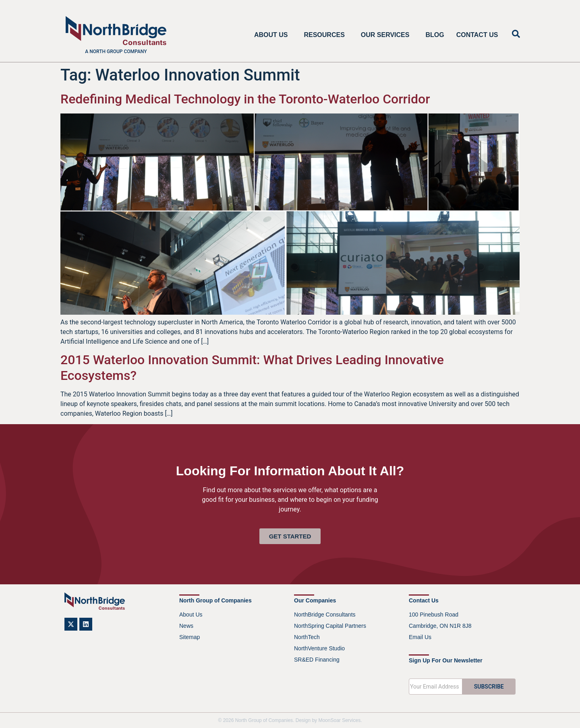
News (186, 626)
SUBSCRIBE (489, 687)
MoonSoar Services (339, 720)
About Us (273, 35)
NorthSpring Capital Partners (330, 626)
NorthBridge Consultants (325, 615)
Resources (326, 35)
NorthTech (307, 637)
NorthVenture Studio (319, 648)
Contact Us (477, 35)
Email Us (420, 637)
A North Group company (116, 52)
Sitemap (190, 637)
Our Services (387, 35)
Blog (435, 35)
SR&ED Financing (317, 660)
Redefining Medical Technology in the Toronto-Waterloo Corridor (245, 99)
